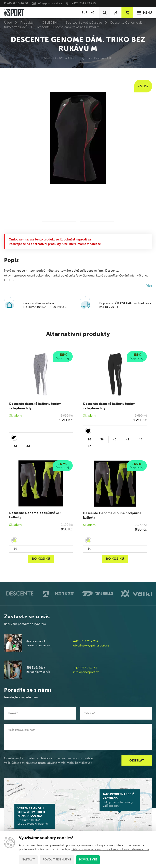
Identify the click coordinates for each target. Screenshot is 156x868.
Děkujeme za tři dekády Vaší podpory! (120, 800)
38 (102, 439)
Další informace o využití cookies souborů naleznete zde (110, 849)
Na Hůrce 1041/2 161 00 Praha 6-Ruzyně (35, 816)
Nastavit (28, 860)
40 (115, 439)
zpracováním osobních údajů (73, 758)
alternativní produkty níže (49, 244)
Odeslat (137, 760)
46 (89, 446)
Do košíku (41, 559)
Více (149, 286)
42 (128, 439)
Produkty (27, 22)
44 (28, 446)
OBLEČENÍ (50, 22)
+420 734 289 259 (84, 3)
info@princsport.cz (50, 3)
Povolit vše (88, 860)
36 (89, 439)
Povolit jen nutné (57, 860)
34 (15, 446)
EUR (85, 13)
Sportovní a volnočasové (84, 22)
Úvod (8, 22)
